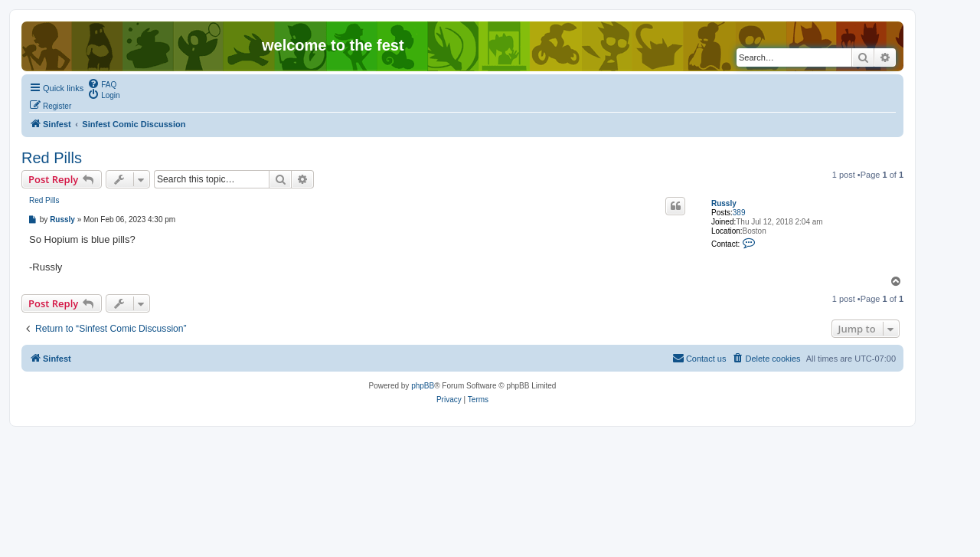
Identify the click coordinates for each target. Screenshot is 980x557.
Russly (724, 203)
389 (739, 213)
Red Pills (52, 158)
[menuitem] (102, 84)
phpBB (423, 386)
